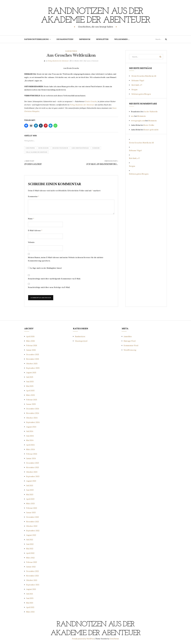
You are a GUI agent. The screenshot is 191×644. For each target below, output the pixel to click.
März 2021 (30, 612)
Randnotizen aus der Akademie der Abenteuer (95, 16)
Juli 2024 (30, 431)
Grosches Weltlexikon (60, 148)
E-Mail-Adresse (35, 230)
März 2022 (30, 558)
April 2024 (30, 445)
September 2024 (33, 422)
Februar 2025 (32, 400)
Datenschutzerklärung (36, 39)
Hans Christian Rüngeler (80, 148)
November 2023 (33, 467)
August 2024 (31, 427)
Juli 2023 (30, 485)
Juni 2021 (30, 598)
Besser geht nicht (151, 130)
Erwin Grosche (91, 101)
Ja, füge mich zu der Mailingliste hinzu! (45, 268)
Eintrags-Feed (130, 341)
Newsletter (102, 39)
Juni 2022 (30, 544)
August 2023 (31, 481)
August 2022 (31, 535)
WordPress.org (130, 350)
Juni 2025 (30, 382)
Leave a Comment (92, 61)
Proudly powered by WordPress (83, 639)
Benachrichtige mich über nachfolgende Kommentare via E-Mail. (54, 279)
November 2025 (33, 359)
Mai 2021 (30, 603)
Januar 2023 (31, 513)
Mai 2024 (30, 440)
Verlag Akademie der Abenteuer (58, 61)
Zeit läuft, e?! (137, 85)
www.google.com (138, 121)
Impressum (85, 39)
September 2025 (33, 368)
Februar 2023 (32, 508)
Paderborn (96, 148)
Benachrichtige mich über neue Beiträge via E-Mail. (49, 287)
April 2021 (30, 607)
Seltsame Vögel (138, 80)
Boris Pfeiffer (30, 148)
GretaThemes (114, 639)
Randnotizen (71, 51)
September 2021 (33, 585)
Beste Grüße (149, 125)
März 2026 (30, 341)
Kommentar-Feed (131, 345)
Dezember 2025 (33, 354)
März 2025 (30, 395)
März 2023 (30, 504)
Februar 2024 (32, 454)
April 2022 (30, 553)
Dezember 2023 (33, 463)
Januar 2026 (31, 350)
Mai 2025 (30, 386)
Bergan (134, 90)
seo (133, 116)
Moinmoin (141, 116)
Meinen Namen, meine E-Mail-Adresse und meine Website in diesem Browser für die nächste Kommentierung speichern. (66, 259)
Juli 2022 (30, 540)
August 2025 (31, 373)
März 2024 (30, 449)
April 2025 (30, 391)
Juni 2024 (30, 436)
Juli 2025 (30, 377)
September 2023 (33, 476)
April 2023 (30, 499)
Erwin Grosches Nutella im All (144, 76)
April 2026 (30, 336)
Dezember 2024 (33, 409)
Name (31, 219)
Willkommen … (122, 39)
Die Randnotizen (65, 39)
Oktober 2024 (32, 418)
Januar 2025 (31, 404)
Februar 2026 (32, 345)
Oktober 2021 (32, 580)
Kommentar (33, 196)
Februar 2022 (32, 562)
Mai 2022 (30, 549)
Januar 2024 (31, 458)
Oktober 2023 (32, 472)
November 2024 (33, 413)
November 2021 (32, 576)
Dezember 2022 (33, 517)
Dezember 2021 (32, 571)
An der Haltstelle (151, 112)
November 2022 (33, 522)
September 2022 (33, 531)
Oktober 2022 (32, 526)
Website (31, 242)
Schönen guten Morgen (141, 94)
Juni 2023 (30, 490)
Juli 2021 (30, 594)
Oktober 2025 (32, 364)
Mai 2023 (30, 494)
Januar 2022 (31, 567)
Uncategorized (81, 341)
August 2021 (31, 589)
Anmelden (128, 336)
